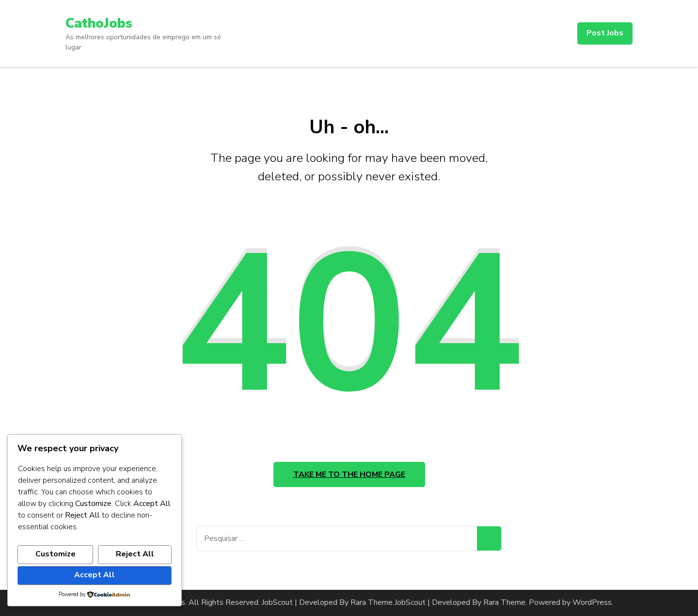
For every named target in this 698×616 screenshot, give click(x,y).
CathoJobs (99, 23)
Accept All (95, 575)
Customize (56, 554)
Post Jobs (605, 33)
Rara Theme (504, 602)
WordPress (592, 602)
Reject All (135, 554)
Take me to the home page (349, 474)
